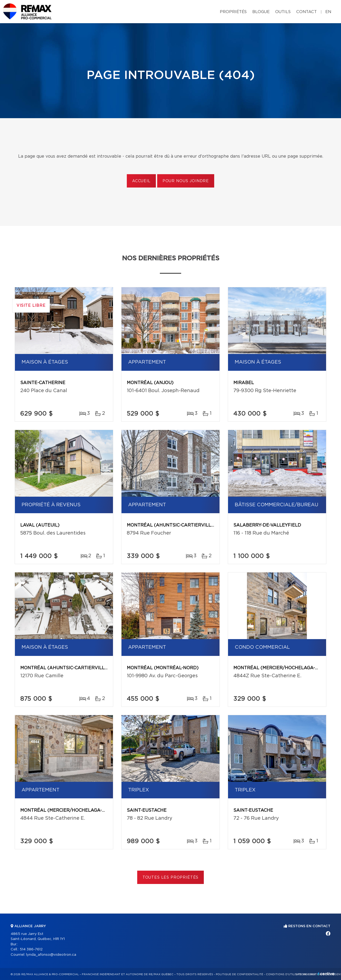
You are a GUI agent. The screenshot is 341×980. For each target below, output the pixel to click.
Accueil (141, 181)
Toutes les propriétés (171, 878)
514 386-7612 (31, 949)
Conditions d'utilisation (286, 974)
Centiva (326, 974)
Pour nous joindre (186, 181)
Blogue (261, 12)
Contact (307, 12)
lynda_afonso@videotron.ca (51, 955)
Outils (283, 12)
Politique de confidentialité (239, 974)
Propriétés (233, 12)
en (328, 12)
